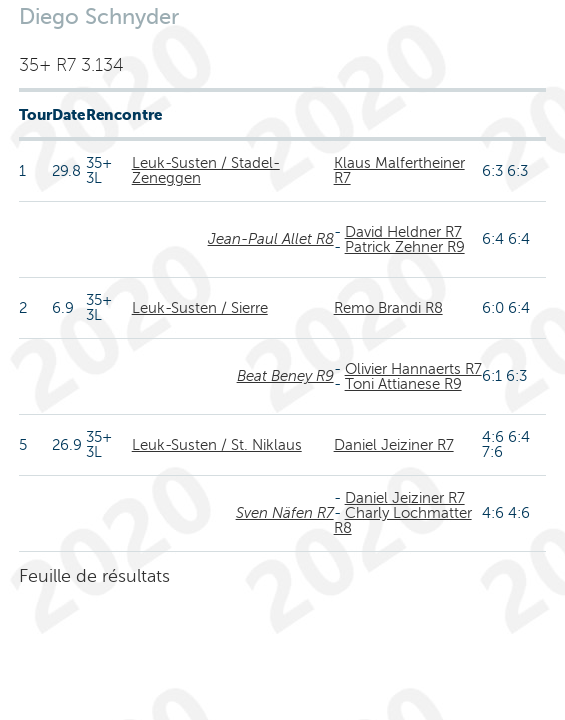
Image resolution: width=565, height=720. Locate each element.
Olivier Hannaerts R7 (413, 369)
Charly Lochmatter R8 (403, 520)
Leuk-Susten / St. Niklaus (217, 445)
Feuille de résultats (94, 576)
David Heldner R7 (403, 232)
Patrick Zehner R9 (405, 247)
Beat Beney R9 (285, 376)
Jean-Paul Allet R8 (271, 239)
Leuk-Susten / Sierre (200, 308)
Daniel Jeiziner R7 (394, 445)
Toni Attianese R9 (403, 384)
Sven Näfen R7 (285, 513)
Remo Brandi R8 (388, 308)
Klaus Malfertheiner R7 (399, 170)
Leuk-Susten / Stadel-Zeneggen (206, 170)
